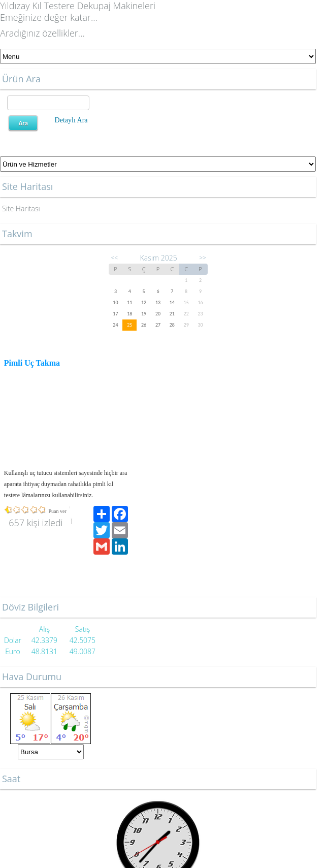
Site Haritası (21, 208)
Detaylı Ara (71, 120)
